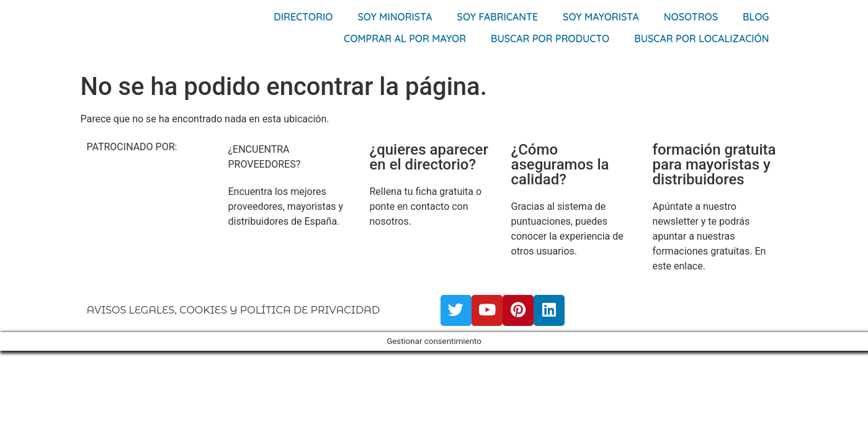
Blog (756, 17)
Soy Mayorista (601, 17)
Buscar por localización (701, 38)
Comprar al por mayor (405, 38)
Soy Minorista (395, 17)
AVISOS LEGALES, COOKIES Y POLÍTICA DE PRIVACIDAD (234, 310)
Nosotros (691, 17)
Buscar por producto (550, 38)
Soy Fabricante (498, 17)
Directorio (303, 17)
